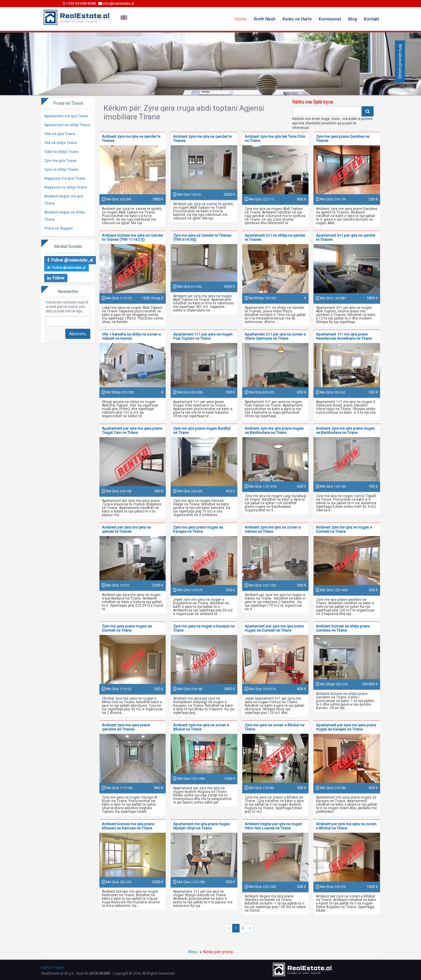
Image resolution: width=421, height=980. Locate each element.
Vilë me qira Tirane (60, 134)
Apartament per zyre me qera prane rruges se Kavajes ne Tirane (346, 727)
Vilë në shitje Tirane (61, 143)
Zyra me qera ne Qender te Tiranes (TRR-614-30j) (202, 237)
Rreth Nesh (265, 19)
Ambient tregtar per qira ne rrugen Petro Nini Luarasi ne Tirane (273, 826)
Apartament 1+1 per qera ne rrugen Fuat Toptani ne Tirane (203, 336)
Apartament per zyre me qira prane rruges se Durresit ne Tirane (274, 628)
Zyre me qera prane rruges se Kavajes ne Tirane (198, 529)
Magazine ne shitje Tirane (66, 187)
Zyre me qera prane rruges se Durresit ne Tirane (127, 628)
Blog (353, 19)
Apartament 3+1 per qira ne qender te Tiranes (346, 237)
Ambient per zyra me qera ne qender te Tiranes (126, 529)
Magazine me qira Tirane (65, 178)
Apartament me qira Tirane (66, 116)
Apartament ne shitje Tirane (67, 125)
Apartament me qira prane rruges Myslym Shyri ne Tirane (201, 826)
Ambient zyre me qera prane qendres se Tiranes (126, 727)
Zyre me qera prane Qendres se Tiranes (343, 139)
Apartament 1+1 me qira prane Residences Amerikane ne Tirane (344, 336)
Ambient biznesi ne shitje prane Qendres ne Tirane (343, 628)
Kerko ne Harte (297, 19)
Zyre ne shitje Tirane (61, 170)
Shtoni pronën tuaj (400, 61)
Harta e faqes (52, 968)
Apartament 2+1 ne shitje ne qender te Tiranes (275, 237)
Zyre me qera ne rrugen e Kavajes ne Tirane (204, 628)
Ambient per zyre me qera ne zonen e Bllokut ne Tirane (346, 826)
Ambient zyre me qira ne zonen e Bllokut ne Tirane (201, 727)
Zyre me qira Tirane (60, 161)
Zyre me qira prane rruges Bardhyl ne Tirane (202, 430)
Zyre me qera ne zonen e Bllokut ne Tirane (274, 727)
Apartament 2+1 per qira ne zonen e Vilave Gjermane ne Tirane (275, 336)
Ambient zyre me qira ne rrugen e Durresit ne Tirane (344, 529)
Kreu (193, 952)
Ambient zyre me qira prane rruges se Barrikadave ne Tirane (274, 430)
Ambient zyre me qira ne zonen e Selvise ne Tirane (273, 529)
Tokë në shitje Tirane (61, 152)
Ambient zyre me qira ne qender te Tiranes (131, 139)
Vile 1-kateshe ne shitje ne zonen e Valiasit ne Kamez (131, 336)
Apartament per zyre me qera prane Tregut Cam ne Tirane (132, 430)
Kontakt (372, 19)
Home (241, 19)
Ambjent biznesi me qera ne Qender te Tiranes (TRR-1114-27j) (132, 237)
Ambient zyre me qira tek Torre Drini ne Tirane (275, 139)
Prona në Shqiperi (58, 228)
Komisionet (330, 19)
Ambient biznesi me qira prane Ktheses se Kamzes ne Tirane (128, 826)
